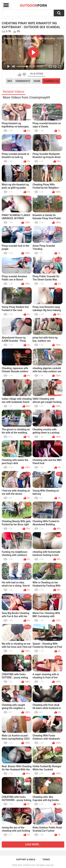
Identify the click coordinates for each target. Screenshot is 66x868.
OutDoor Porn (29, 865)
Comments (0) (51, 81)
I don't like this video (24, 75)
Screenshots (23, 81)
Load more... (33, 844)
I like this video (20, 75)
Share (37, 81)
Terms (46, 859)
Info (10, 81)
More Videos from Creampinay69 (26, 97)
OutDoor (34, 5)
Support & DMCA (26, 859)
